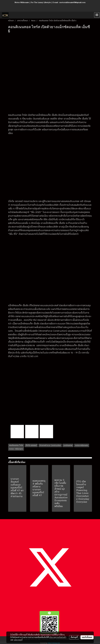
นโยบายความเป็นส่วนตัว (58, 637)
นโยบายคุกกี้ (18, 640)
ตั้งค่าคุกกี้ (74, 637)
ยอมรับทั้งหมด (87, 637)
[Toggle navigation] (97, 15)
